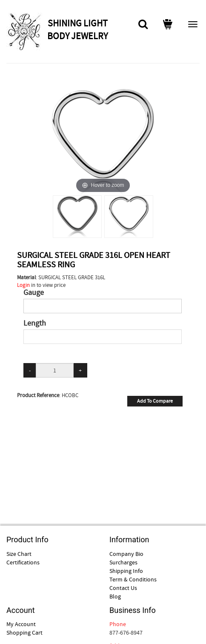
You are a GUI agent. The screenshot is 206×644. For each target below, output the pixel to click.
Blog (115, 596)
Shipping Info (126, 571)
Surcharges (123, 562)
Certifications (23, 562)
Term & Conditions (133, 579)
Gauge (34, 293)
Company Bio (126, 554)
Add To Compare (155, 401)
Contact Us (123, 588)
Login (23, 285)
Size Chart (19, 554)
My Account (21, 624)
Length (35, 323)
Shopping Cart (24, 633)
